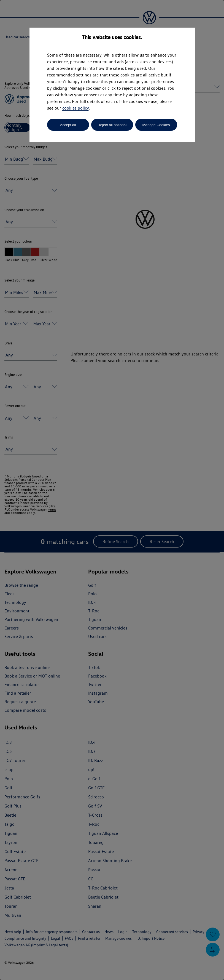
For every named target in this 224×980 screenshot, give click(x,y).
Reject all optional (112, 125)
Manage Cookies (156, 125)
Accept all (68, 125)
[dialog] (112, 490)
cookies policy (75, 108)
